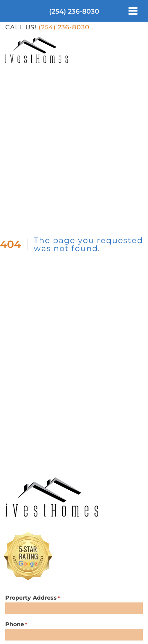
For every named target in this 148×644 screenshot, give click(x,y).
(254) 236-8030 (74, 11)
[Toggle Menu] (133, 11)
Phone (16, 625)
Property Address (33, 598)
